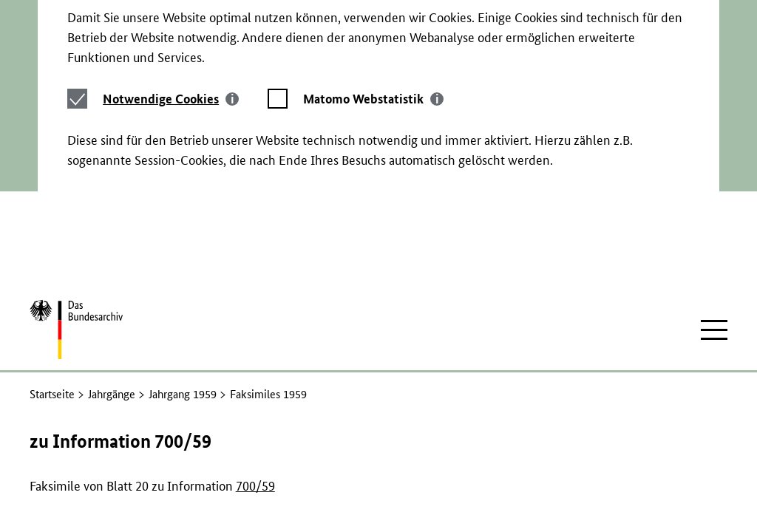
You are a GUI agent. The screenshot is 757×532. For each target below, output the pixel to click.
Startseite (52, 297)
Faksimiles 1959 (268, 297)
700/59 (255, 389)
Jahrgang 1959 (183, 297)
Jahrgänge (112, 297)
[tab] (171, 45)
